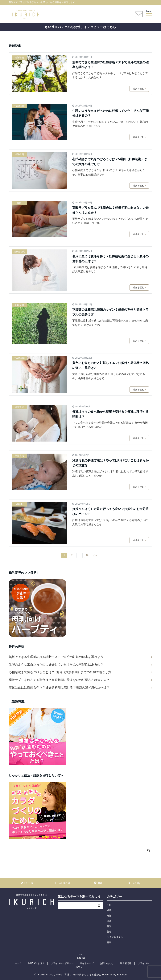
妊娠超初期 (19, 106)
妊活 (109, 910)
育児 (109, 926)
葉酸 (19, 203)
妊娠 (109, 916)
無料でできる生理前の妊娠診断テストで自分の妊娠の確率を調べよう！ (110, 65)
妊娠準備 (19, 58)
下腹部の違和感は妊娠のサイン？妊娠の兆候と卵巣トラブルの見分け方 (110, 312)
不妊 (109, 905)
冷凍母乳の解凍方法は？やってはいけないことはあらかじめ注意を (110, 463)
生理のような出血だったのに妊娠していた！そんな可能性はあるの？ (110, 113)
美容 (109, 932)
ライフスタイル (115, 937)
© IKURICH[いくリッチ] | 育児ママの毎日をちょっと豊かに (68, 975)
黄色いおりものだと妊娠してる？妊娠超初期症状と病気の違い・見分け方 (110, 365)
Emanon (122, 975)
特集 (109, 942)
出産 (109, 921)
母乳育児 (19, 407)
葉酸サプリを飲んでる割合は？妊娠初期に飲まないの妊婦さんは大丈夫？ (110, 210)
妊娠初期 (19, 154)
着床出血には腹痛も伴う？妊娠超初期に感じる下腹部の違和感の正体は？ (110, 259)
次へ (95, 555)
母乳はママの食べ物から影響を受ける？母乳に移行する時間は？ (110, 414)
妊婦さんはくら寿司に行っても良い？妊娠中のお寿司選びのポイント (110, 511)
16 (87, 555)
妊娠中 (19, 504)
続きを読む (139, 89)
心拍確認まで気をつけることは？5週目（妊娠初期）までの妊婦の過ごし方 (110, 162)
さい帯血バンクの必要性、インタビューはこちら (80, 27)
